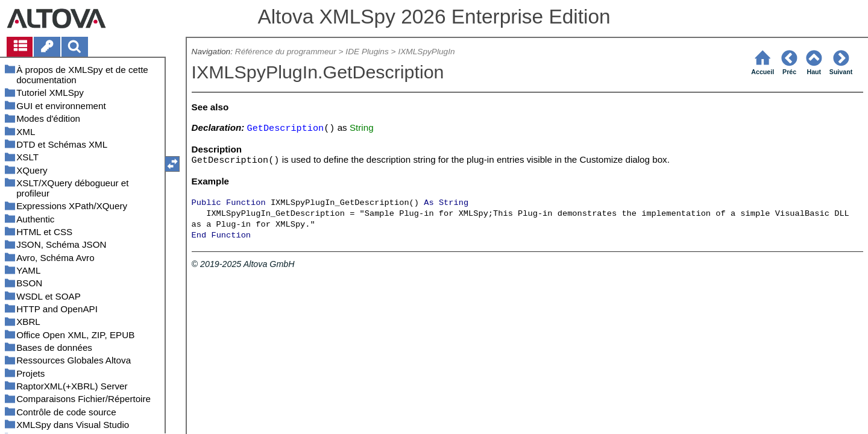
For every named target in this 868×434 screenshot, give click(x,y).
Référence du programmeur (286, 52)
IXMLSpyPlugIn (426, 52)
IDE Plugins (367, 52)
